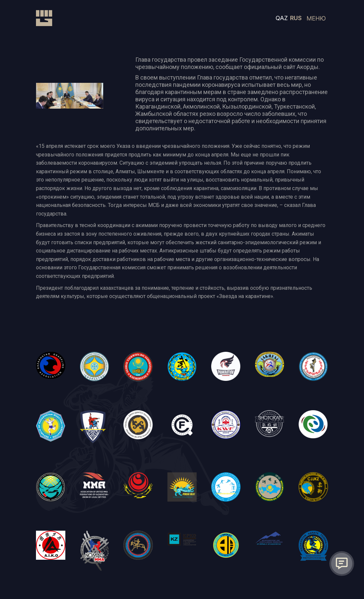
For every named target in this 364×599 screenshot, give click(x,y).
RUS (296, 18)
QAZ (282, 18)
